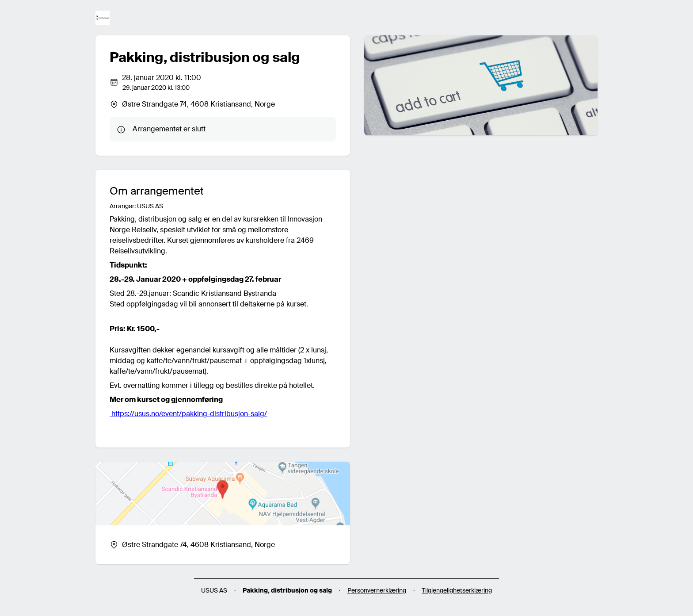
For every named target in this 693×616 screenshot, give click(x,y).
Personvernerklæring (377, 590)
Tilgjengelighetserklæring (457, 590)
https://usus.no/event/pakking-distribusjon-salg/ (188, 414)
